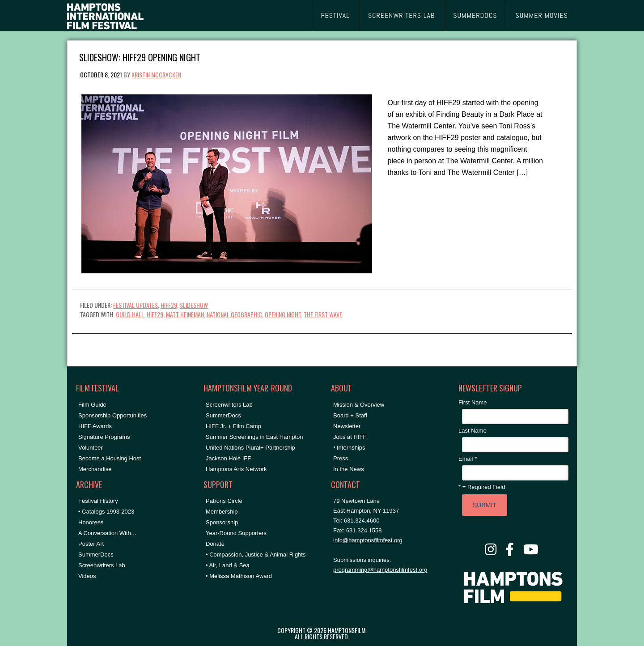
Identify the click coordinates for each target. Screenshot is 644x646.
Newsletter (347, 426)
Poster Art (91, 544)
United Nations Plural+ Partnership (250, 448)
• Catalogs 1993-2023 (106, 512)
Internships (351, 448)
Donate (215, 544)
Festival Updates (136, 305)
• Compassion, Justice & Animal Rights (256, 555)
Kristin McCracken (156, 74)
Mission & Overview (359, 405)
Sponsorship (222, 522)
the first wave (323, 314)
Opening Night (283, 314)
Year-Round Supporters (236, 533)
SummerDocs (96, 555)
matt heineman (185, 314)
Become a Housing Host (110, 458)
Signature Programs (104, 437)
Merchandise (95, 469)
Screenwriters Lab (102, 565)
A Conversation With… (108, 533)
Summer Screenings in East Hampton (254, 437)
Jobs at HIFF (350, 437)
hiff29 (155, 314)
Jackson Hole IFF (228, 458)
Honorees (91, 522)
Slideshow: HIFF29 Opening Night (140, 57)
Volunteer (91, 448)
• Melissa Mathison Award (239, 576)
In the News (349, 469)
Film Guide (92, 405)
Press (341, 458)
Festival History (98, 501)
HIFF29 (169, 305)
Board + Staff (350, 415)
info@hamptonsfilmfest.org (368, 540)
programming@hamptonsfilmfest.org (380, 570)
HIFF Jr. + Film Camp (233, 426)
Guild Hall (130, 314)
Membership (222, 512)
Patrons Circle (224, 501)
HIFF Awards (95, 426)
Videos (87, 576)
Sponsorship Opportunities (112, 415)
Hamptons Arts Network (236, 469)
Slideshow (194, 305)
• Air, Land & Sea (228, 565)
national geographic (234, 314)
